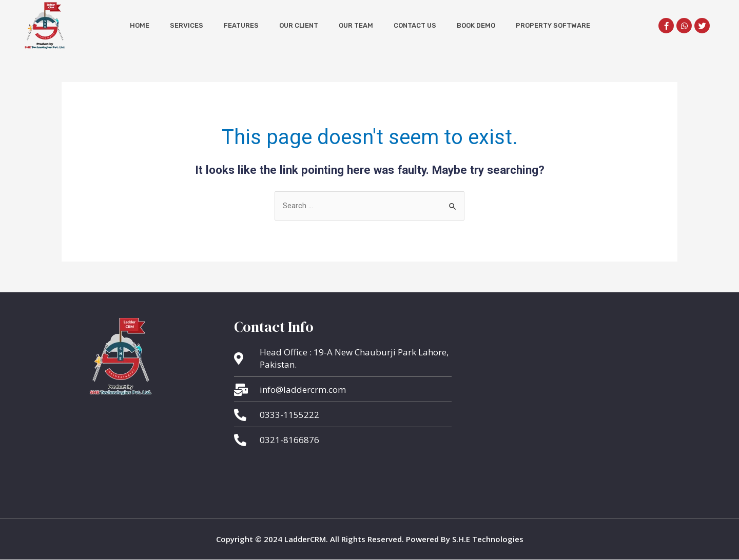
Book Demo (476, 25)
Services (187, 25)
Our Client (299, 25)
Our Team (356, 25)
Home (140, 25)
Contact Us (415, 25)
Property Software (553, 25)
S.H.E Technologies (487, 539)
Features (241, 25)
